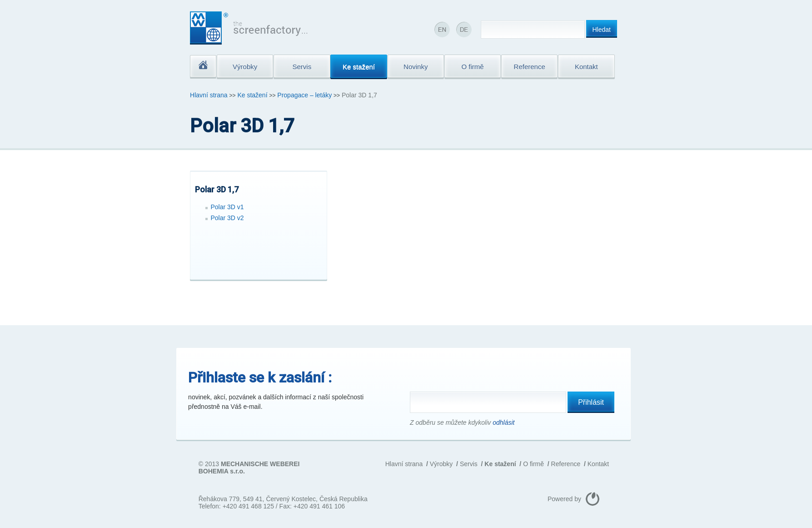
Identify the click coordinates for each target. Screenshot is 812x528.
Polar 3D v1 (227, 207)
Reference (566, 464)
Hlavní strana (209, 95)
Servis (469, 464)
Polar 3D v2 (227, 218)
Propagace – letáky (304, 95)
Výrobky (441, 464)
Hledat (602, 30)
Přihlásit (591, 402)
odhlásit (503, 422)
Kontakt (598, 464)
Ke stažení (252, 95)
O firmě (533, 464)
